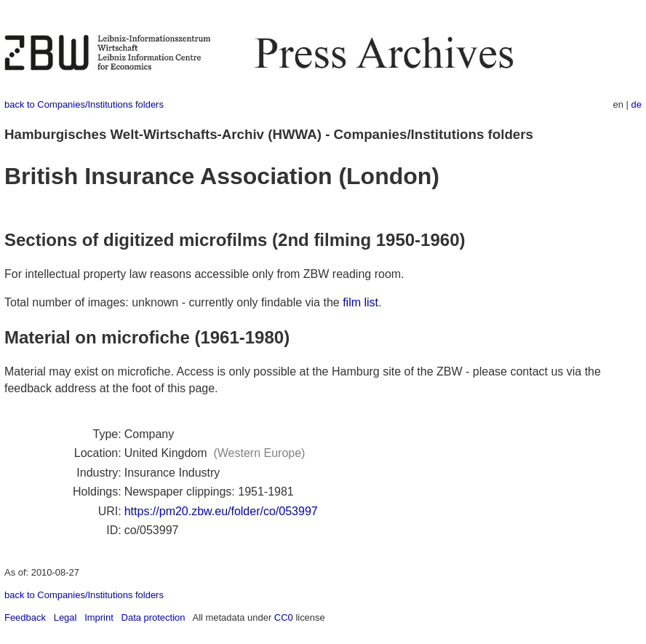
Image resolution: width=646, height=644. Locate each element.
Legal (65, 617)
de (637, 104)
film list (360, 302)
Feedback (25, 617)
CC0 (284, 617)
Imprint (99, 617)
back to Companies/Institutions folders (84, 104)
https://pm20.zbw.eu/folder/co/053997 (221, 511)
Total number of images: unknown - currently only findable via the (174, 302)
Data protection (153, 617)
